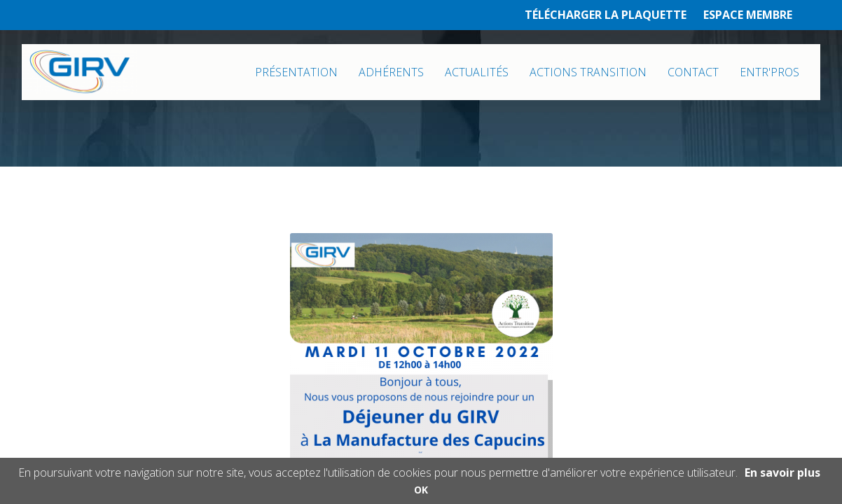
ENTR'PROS (769, 72)
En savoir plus (782, 472)
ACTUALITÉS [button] (477, 72)
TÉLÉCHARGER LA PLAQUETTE (606, 15)
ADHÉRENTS (391, 72)
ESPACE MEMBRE (748, 15)
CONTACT (693, 72)
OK (421, 490)
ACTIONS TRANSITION (588, 72)
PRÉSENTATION (296, 72)
